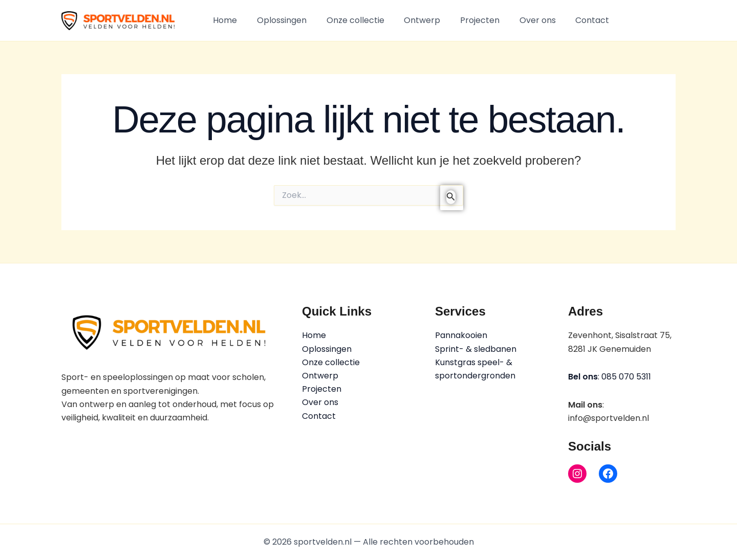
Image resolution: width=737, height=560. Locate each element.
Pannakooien (461, 335)
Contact (570, 20)
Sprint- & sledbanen (476, 349)
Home (223, 20)
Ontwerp (410, 20)
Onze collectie (347, 20)
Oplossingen (277, 20)
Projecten (464, 20)
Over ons (519, 20)
